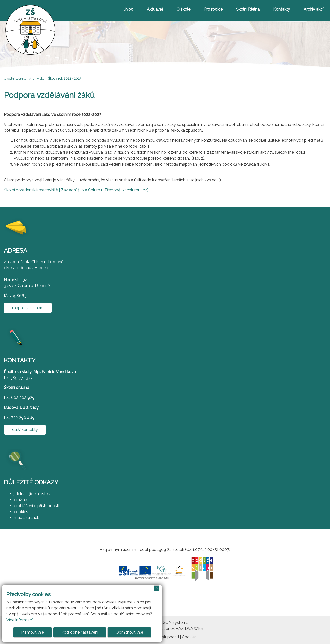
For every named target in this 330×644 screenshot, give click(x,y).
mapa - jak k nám (28, 308)
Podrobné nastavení (80, 632)
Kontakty (282, 9)
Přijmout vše (33, 632)
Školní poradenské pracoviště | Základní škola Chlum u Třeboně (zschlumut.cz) (76, 190)
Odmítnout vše (129, 632)
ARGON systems (173, 623)
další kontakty (25, 430)
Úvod (128, 9)
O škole (183, 9)
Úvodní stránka (15, 78)
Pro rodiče (213, 9)
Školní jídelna (248, 9)
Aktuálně (155, 9)
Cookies (189, 637)
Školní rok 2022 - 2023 (65, 78)
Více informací (20, 620)
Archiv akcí (313, 9)
